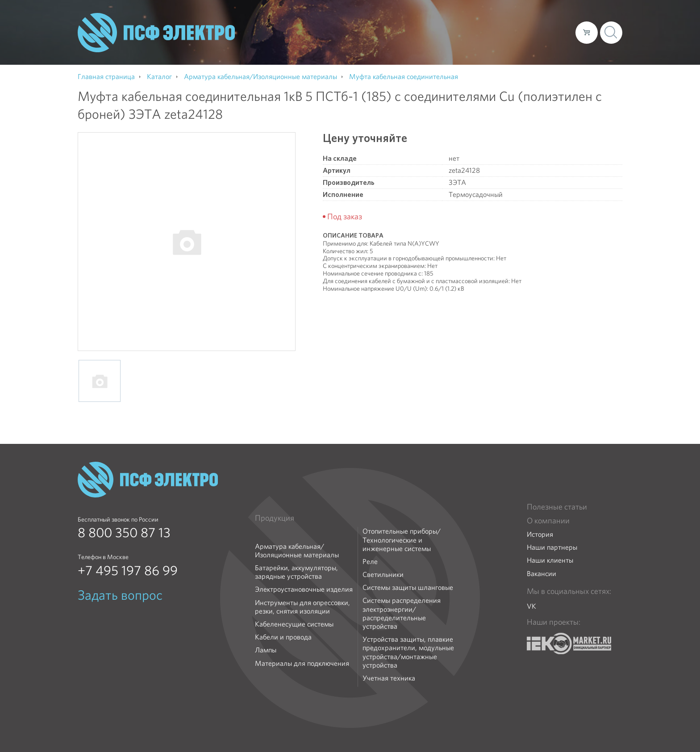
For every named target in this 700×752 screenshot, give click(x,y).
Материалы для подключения (302, 663)
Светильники (383, 574)
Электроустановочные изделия (304, 589)
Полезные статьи (557, 507)
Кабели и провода (283, 637)
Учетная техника (389, 678)
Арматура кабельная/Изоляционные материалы (297, 551)
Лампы (266, 650)
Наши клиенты (550, 560)
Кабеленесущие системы (294, 624)
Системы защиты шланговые (408, 587)
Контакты (552, 32)
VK (531, 606)
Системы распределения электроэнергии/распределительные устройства (402, 613)
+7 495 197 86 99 (128, 571)
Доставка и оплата (495, 32)
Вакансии (542, 574)
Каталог (441, 32)
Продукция (275, 518)
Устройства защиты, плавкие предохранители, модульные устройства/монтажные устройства (408, 652)
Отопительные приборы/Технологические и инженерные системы (402, 540)
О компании (398, 32)
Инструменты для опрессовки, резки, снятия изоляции (302, 607)
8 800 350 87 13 (124, 533)
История (540, 534)
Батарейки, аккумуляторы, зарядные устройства (296, 572)
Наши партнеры (552, 547)
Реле (370, 562)
